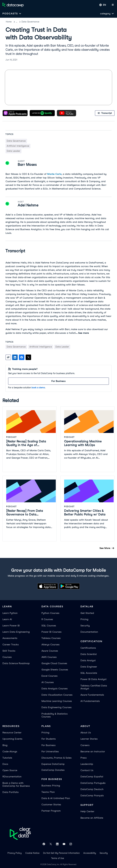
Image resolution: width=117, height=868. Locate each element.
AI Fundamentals (90, 701)
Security (85, 626)
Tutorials (7, 758)
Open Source (10, 770)
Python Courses (50, 613)
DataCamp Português (93, 783)
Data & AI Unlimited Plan (56, 798)
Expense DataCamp (53, 764)
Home (9, 22)
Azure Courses (50, 651)
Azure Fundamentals (92, 695)
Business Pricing (51, 786)
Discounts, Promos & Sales (57, 758)
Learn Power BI (11, 626)
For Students (49, 739)
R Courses (47, 619)
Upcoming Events (12, 739)
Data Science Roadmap (16, 663)
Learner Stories (89, 739)
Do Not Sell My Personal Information (61, 853)
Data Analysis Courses (55, 689)
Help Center (87, 811)
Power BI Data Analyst (93, 679)
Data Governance (38, 22)
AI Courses (48, 682)
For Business (49, 745)
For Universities (50, 751)
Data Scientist (89, 654)
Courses (7, 657)
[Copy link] (8, 357)
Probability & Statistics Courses (55, 715)
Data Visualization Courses (57, 695)
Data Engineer (89, 667)
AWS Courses (49, 657)
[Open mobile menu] (113, 5)
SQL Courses (49, 626)
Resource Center (12, 733)
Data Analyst (88, 660)
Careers (85, 745)
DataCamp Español (92, 777)
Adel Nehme (28, 205)
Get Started (87, 613)
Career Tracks (11, 645)
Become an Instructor (93, 751)
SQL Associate (89, 673)
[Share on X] (28, 357)
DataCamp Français (92, 795)
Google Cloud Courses (54, 663)
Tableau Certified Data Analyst (94, 687)
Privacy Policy (15, 853)
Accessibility (90, 853)
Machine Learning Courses (57, 701)
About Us (86, 733)
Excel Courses (50, 676)
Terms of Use (58, 858)
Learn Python (10, 613)
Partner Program (51, 811)
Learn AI (7, 619)
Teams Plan (48, 792)
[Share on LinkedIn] (15, 357)
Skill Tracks (9, 651)
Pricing (84, 619)
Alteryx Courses (51, 645)
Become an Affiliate (92, 818)
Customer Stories (51, 805)
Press (84, 758)
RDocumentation (12, 777)
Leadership (87, 764)
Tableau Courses (51, 638)
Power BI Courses (51, 632)
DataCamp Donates (53, 770)
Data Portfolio (11, 792)
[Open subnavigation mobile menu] (12, 14)
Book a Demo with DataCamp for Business (16, 784)
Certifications (88, 648)
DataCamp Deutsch (92, 789)
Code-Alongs (10, 751)
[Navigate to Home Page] (13, 5)
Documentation (89, 632)
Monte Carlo (54, 174)
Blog (5, 745)
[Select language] (103, 5)
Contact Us (87, 770)
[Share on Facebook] (22, 357)
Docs (5, 764)
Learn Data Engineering (16, 632)
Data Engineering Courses (57, 707)
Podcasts (21, 22)
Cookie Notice (32, 853)
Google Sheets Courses (55, 670)
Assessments (10, 638)
